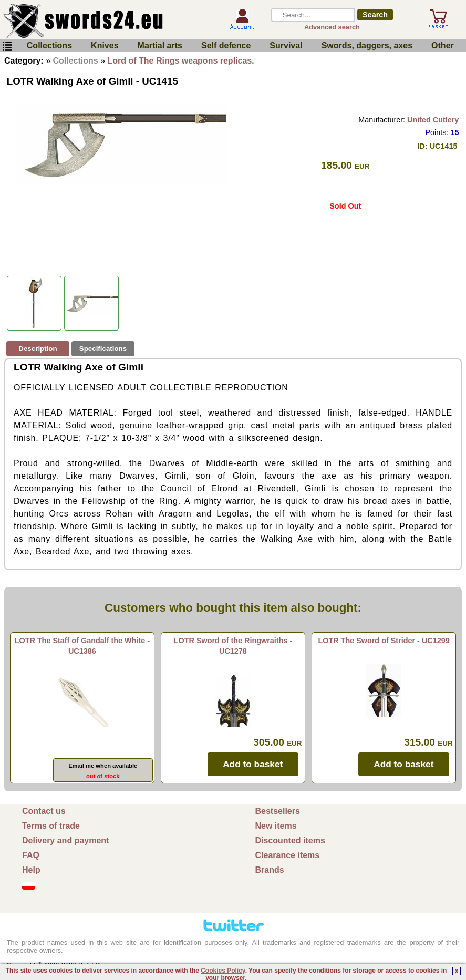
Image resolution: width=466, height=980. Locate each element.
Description (38, 349)
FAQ (31, 855)
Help (31, 870)
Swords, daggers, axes (367, 45)
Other (443, 45)
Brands (270, 870)
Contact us (44, 811)
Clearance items (288, 855)
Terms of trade (51, 826)
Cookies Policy (223, 971)
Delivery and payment (65, 840)
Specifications (103, 349)
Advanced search (332, 27)
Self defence (226, 45)
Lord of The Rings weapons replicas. (181, 61)
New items (276, 826)
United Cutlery (433, 120)
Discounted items (290, 840)
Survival (286, 45)
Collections (49, 45)
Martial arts (160, 45)
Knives (105, 45)
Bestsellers (278, 811)
